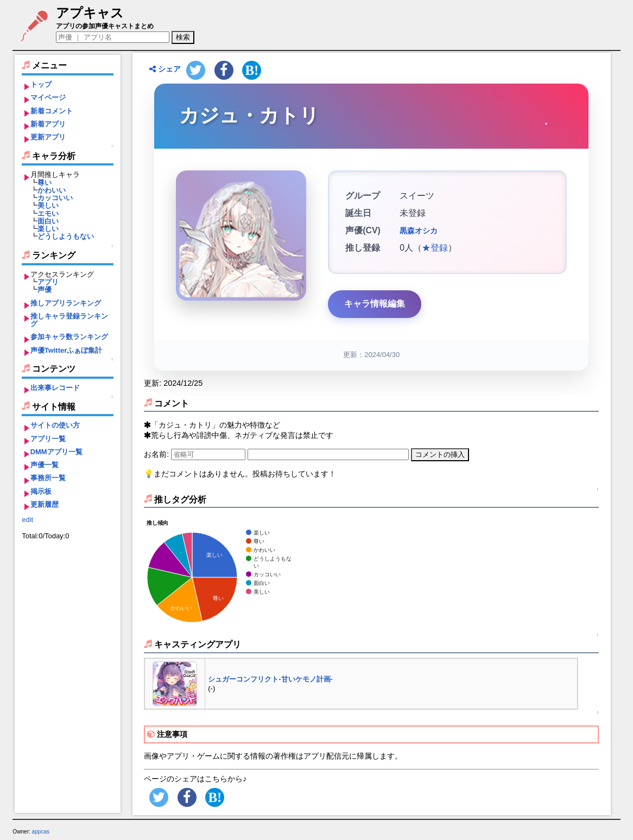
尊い (45, 183)
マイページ (48, 97)
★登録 (435, 248)
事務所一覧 (48, 478)
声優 (45, 289)
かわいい (52, 190)
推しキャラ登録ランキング (69, 320)
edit (27, 520)
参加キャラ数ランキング (69, 337)
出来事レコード (55, 388)
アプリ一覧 (48, 439)
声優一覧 (45, 465)
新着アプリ (48, 124)
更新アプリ (48, 137)
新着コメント (52, 111)
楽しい (48, 229)
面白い (48, 221)
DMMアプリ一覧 (56, 452)
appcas (41, 832)
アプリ (48, 282)
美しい (48, 205)
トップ (41, 84)
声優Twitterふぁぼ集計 (67, 350)
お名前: (157, 454)
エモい (48, 214)
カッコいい (55, 198)
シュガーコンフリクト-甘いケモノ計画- (270, 679)
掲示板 (41, 491)
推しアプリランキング (66, 303)
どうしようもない (66, 236)
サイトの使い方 (55, 425)
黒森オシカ (419, 231)
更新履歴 (45, 504)
